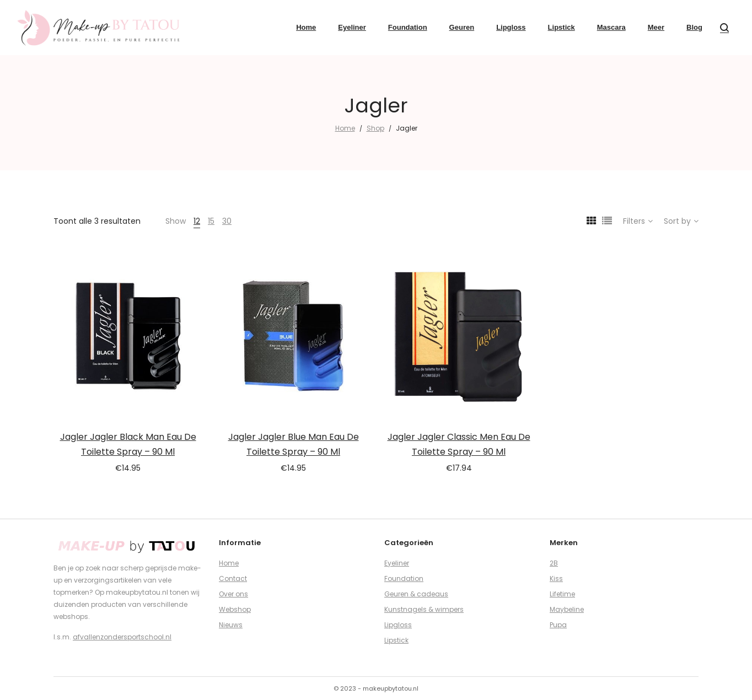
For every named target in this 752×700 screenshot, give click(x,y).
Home (345, 128)
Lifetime (562, 594)
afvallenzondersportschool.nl (122, 637)
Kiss (556, 578)
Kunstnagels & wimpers (424, 609)
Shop (375, 128)
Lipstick (396, 640)
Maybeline (567, 609)
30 (227, 221)
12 (197, 221)
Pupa (558, 625)
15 (211, 221)
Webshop (235, 609)
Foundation (404, 578)
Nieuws (231, 625)
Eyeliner (397, 563)
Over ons (233, 594)
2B (554, 563)
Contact (233, 578)
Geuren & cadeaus (416, 594)
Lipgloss (398, 625)
